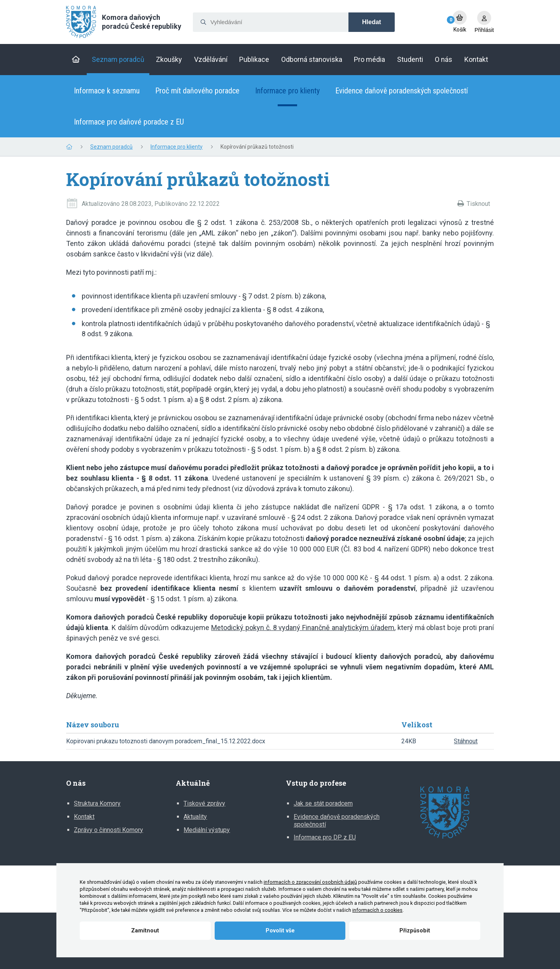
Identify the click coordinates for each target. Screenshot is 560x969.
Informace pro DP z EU (325, 837)
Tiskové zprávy (204, 803)
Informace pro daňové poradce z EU (129, 122)
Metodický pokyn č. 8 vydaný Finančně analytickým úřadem (303, 628)
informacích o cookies (377, 910)
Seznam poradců (111, 147)
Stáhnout (466, 741)
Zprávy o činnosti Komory (108, 830)
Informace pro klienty (287, 91)
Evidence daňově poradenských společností (402, 91)
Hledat (372, 22)
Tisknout (478, 204)
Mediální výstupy (207, 830)
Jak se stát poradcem (323, 803)
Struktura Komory (97, 803)
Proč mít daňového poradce (197, 91)
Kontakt (84, 817)
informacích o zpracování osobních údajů (310, 882)
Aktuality (195, 817)
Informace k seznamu (107, 91)
